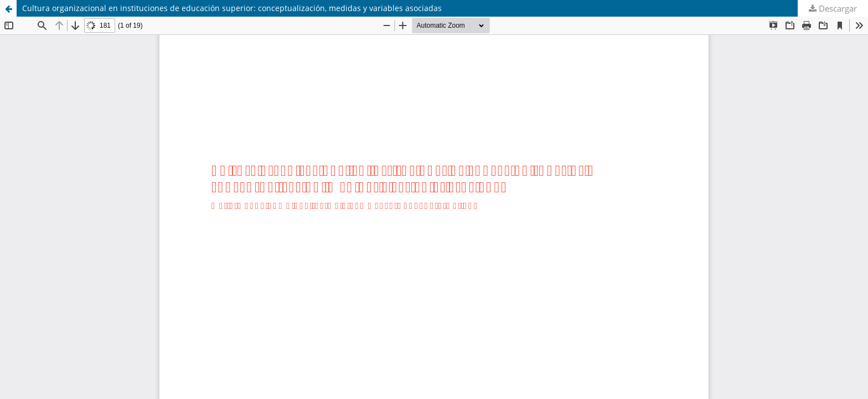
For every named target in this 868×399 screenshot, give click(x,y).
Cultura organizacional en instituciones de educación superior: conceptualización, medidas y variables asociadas (232, 8)
